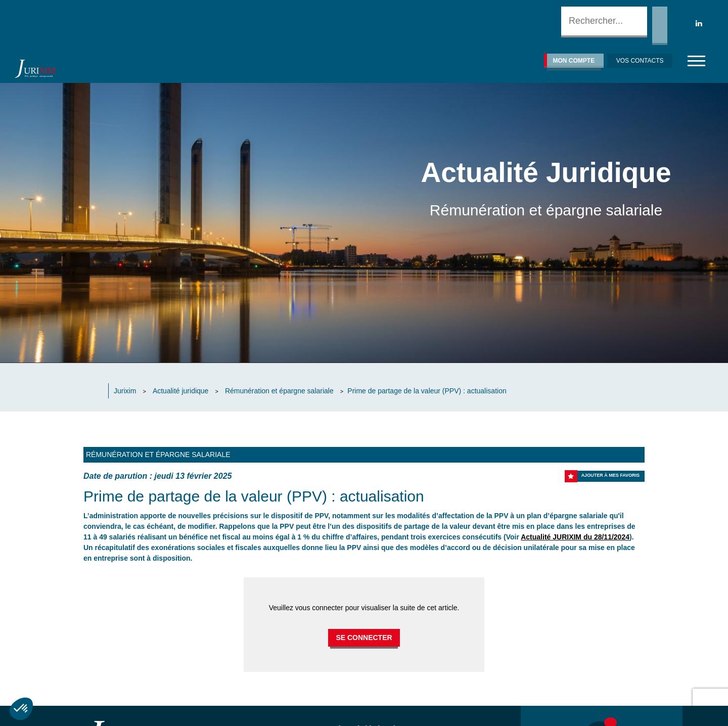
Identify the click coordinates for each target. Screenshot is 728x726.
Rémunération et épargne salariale (279, 391)
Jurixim (125, 391)
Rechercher (660, 26)
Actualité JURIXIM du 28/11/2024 (575, 537)
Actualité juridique (181, 391)
